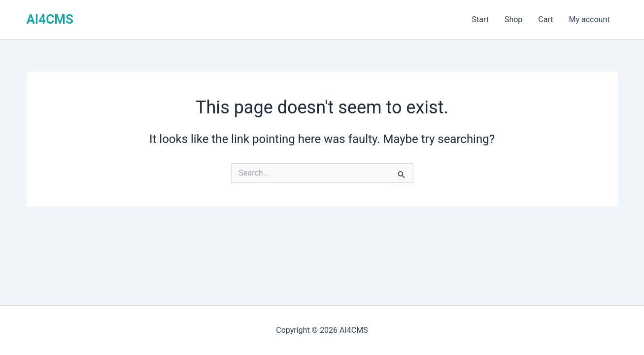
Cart (545, 19)
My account (590, 19)
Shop (513, 19)
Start (480, 19)
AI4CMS (50, 19)
